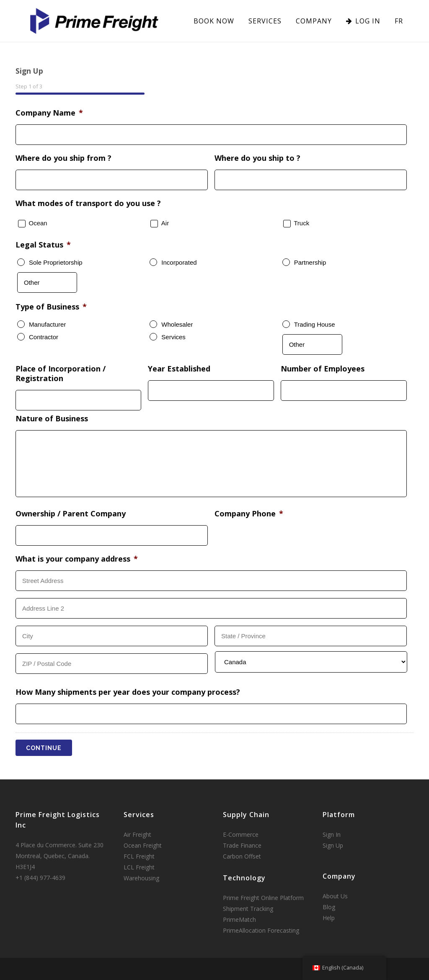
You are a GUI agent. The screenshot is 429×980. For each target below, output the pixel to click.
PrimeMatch (239, 919)
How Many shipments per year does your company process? (128, 692)
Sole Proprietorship (56, 262)
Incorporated (179, 262)
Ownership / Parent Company (71, 514)
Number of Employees (323, 369)
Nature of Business (52, 419)
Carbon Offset (242, 856)
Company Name (49, 113)
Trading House (315, 324)
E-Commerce (241, 834)
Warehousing (141, 878)
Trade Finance (242, 845)
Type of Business (51, 307)
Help (329, 918)
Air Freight (137, 834)
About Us (335, 896)
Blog (329, 907)
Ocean (38, 223)
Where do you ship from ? (63, 158)
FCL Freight (139, 856)
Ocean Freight (143, 845)
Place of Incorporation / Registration (61, 374)
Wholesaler (177, 324)
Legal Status (43, 245)
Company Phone (249, 514)
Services (173, 337)
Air (165, 223)
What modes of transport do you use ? (88, 203)
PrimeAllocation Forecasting (261, 930)
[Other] (47, 282)
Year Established (179, 369)
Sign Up (333, 845)
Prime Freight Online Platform (263, 898)
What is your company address (77, 559)
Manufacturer (47, 324)
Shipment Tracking (248, 909)
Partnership (310, 262)
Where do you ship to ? (257, 158)
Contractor (44, 337)
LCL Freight (139, 867)
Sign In (332, 834)
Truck (301, 223)
